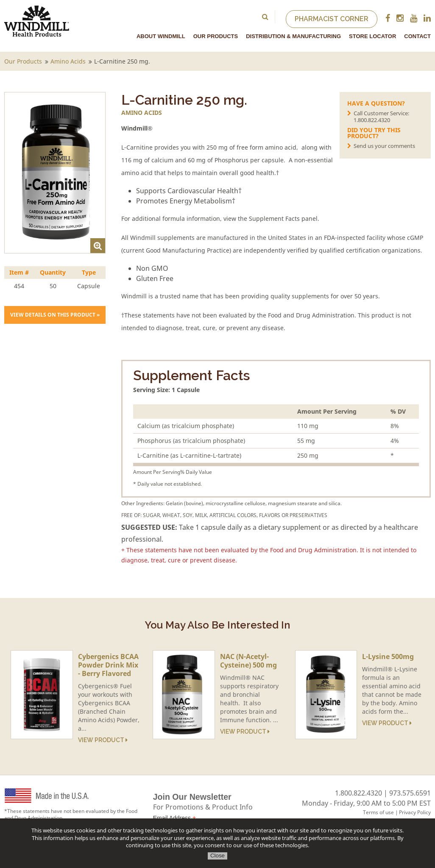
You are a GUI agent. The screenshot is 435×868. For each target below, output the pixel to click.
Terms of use (378, 812)
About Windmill (161, 36)
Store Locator (372, 36)
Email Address (175, 818)
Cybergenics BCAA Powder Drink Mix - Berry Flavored (108, 665)
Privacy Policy (415, 812)
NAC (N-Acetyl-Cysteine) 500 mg (248, 661)
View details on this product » (55, 315)
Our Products (216, 36)
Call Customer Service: (388, 116)
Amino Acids (68, 61)
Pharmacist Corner (332, 19)
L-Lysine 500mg (388, 657)
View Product (103, 740)
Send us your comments (384, 146)
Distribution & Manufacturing (293, 36)
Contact (417, 36)
